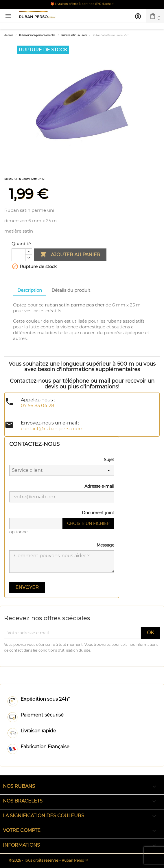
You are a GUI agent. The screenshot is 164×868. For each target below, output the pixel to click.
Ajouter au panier (70, 255)
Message (105, 545)
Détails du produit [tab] (71, 290)
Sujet (109, 460)
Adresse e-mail (99, 486)
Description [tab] (30, 290)
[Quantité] (19, 255)
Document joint (98, 513)
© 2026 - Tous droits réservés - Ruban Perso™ (48, 860)
